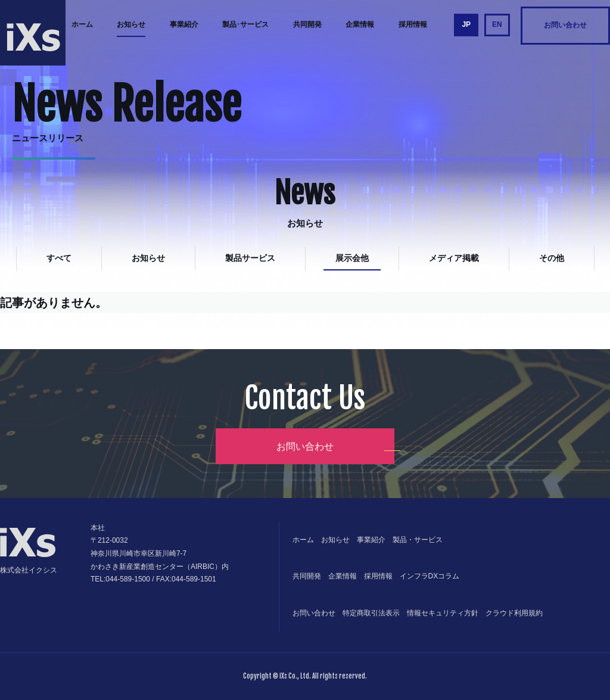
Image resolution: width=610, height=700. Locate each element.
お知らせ (131, 24)
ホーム (82, 24)
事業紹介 (184, 24)
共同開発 (307, 24)
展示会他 (352, 258)
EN (497, 24)
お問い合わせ (565, 25)
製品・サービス (418, 540)
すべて (59, 258)
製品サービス (250, 258)
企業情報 (360, 24)
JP (466, 24)
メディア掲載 (454, 258)
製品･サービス (245, 24)
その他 (552, 258)
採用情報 (413, 24)
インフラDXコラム (430, 576)
